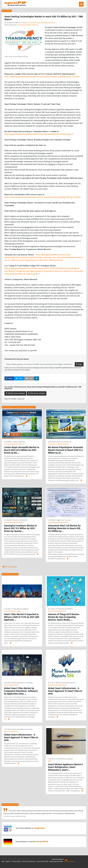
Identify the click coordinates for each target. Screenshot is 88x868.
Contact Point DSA (42, 861)
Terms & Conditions (29, 861)
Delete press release (15, 393)
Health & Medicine (19, 442)
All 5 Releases (9, 567)
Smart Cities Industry (11, 731)
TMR (49, 761)
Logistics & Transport (64, 520)
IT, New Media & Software (20, 609)
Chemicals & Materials (64, 442)
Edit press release (37, 393)
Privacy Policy (16, 861)
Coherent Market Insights (13, 611)
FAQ (3, 861)
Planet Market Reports (12, 685)
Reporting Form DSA (56, 861)
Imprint (8, 861)
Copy (79, 364)
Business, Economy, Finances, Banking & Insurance (38, 23)
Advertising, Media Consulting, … (23, 683)
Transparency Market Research (28, 25)
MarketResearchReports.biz (57, 685)
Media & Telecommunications (66, 683)
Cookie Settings (69, 861)
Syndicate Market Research (57, 611)
